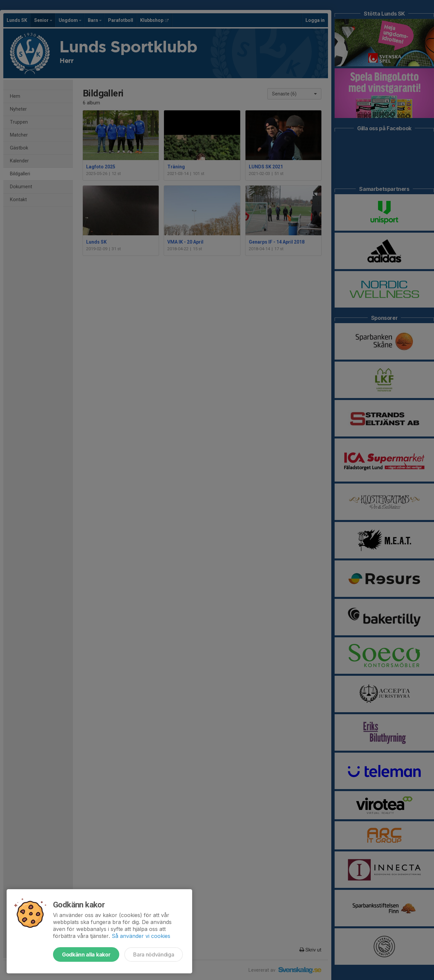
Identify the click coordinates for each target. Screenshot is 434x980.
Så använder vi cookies (141, 936)
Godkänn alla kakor (86, 954)
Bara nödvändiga (154, 954)
